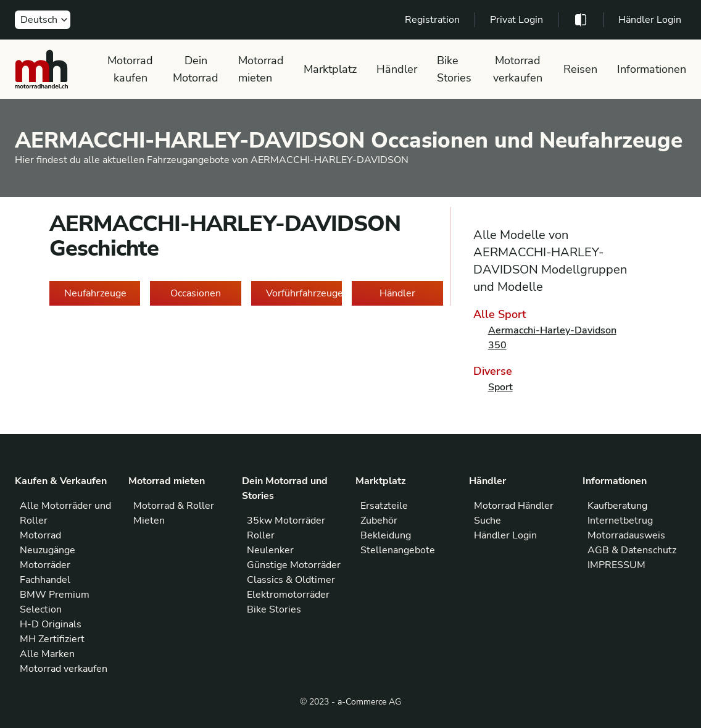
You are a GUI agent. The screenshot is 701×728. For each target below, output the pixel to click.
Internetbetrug (620, 521)
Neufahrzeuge (95, 293)
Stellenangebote (398, 550)
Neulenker (270, 550)
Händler (397, 69)
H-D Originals (51, 624)
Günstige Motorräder (294, 565)
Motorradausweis (626, 535)
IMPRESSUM (616, 565)
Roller (261, 535)
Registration (432, 20)
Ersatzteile (384, 506)
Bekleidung (386, 535)
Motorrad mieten (261, 69)
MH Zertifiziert (52, 639)
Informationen (652, 69)
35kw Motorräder (286, 521)
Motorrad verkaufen (518, 69)
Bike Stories (454, 69)
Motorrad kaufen (130, 69)
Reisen (580, 69)
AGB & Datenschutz (632, 550)
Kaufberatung (617, 506)
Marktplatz (330, 69)
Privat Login (516, 20)
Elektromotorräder (288, 595)
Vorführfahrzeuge (304, 293)
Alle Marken (47, 654)
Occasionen (196, 293)
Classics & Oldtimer (291, 580)
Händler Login (650, 20)
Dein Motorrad (196, 69)
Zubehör (379, 521)
